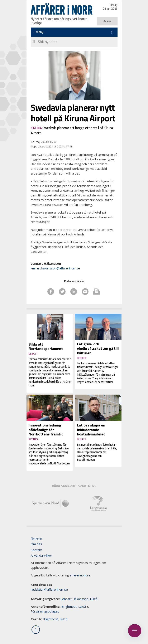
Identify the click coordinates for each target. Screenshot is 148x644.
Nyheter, (37, 538)
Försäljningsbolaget (45, 611)
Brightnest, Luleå (74, 606)
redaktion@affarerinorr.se (49, 589)
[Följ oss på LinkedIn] (36, 630)
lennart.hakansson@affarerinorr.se (55, 268)
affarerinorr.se (80, 575)
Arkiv (107, 21)
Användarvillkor (41, 555)
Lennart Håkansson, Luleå (79, 599)
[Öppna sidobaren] (135, 631)
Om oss (36, 544)
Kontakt (36, 550)
